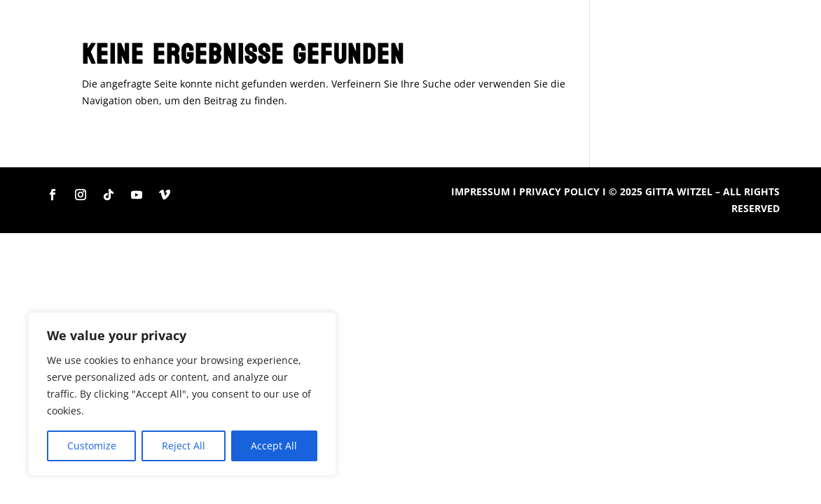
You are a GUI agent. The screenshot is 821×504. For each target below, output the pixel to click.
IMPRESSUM (481, 191)
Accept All (274, 446)
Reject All (184, 446)
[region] (182, 394)
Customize (92, 446)
